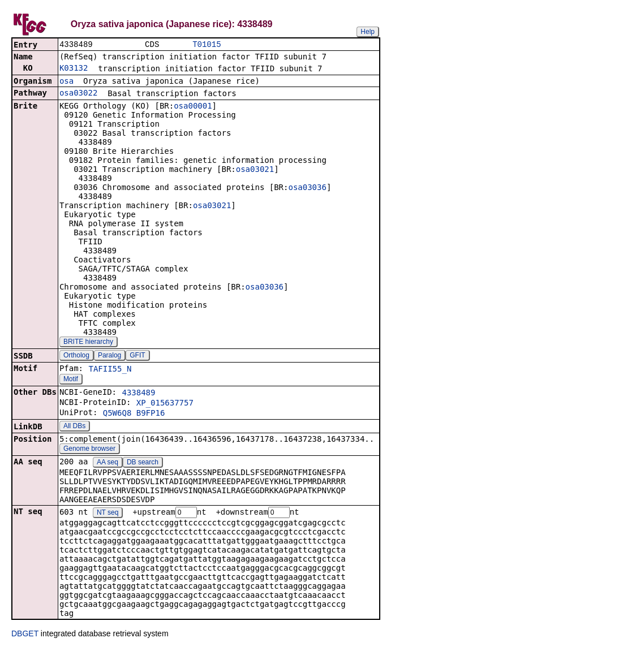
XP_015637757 (165, 404)
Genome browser (89, 450)
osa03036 (307, 188)
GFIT (137, 356)
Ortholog (76, 356)
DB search (143, 463)
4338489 (138, 394)
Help (368, 32)
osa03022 (78, 94)
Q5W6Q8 (117, 414)
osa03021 (255, 170)
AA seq (108, 463)
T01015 (207, 45)
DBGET (25, 635)
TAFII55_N (110, 370)
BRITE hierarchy (88, 343)
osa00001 (193, 107)
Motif (71, 380)
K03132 (74, 69)
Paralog (110, 356)
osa (66, 82)
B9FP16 (151, 414)
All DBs (74, 427)
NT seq (108, 514)
